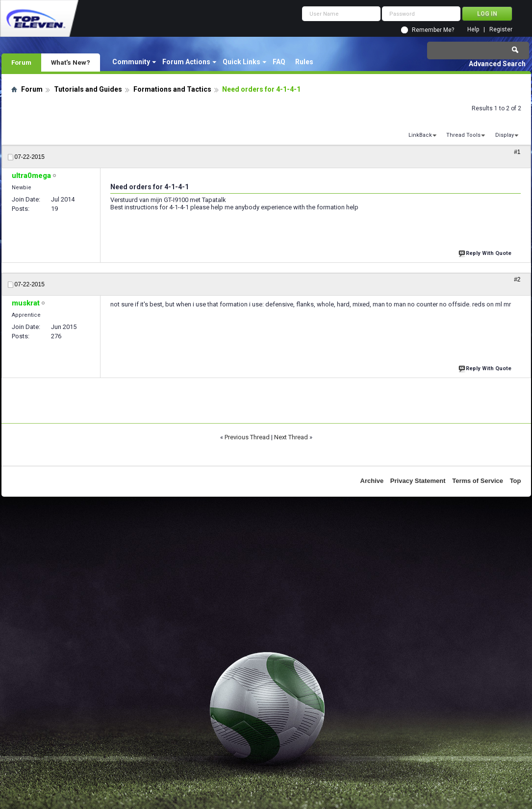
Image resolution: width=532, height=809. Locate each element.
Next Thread (291, 437)
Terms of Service (478, 481)
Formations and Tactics (172, 89)
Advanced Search (497, 64)
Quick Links (241, 62)
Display (505, 135)
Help (473, 30)
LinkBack (420, 135)
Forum (21, 62)
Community (131, 62)
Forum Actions (186, 62)
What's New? (71, 62)
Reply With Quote (486, 252)
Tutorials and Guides (88, 89)
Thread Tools (463, 135)
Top (516, 481)
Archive (372, 481)
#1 (517, 152)
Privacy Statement (418, 481)
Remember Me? (433, 30)
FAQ (279, 62)
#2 (517, 279)
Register (501, 30)
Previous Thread (247, 437)
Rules (304, 62)
